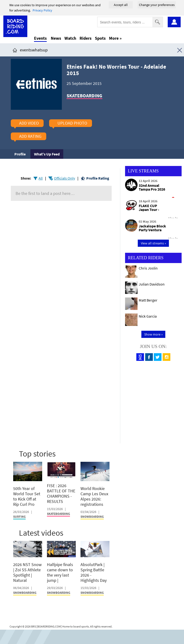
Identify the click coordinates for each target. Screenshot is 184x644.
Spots (100, 38)
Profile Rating (98, 178)
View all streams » (153, 243)
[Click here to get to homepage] (15, 50)
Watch (70, 38)
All (41, 178)
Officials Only (64, 178)
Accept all (121, 5)
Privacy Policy (42, 10)
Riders (86, 38)
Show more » (153, 334)
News (56, 38)
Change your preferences (157, 5)
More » (115, 38)
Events (40, 38)
